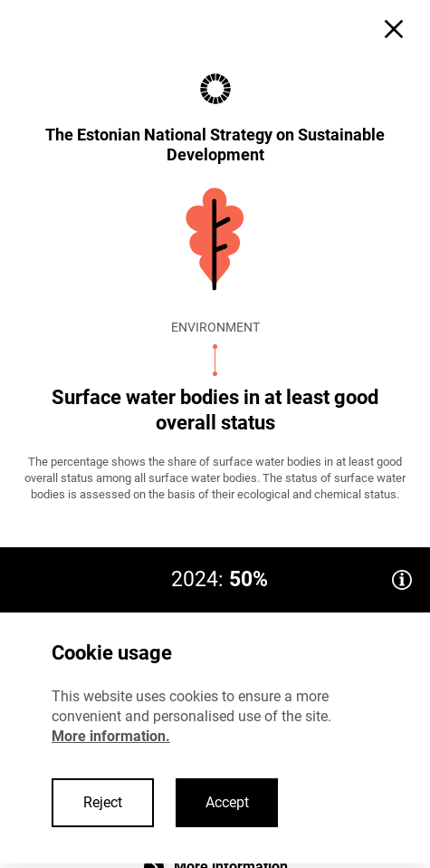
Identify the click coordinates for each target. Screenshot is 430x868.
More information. (111, 736)
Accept (227, 802)
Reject (103, 802)
